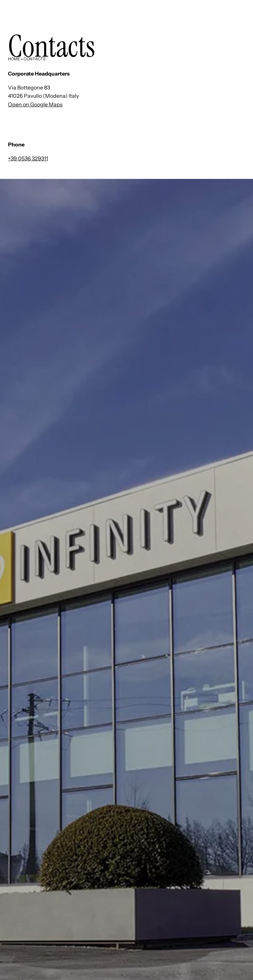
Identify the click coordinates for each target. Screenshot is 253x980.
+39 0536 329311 (28, 158)
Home (14, 59)
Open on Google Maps (35, 104)
